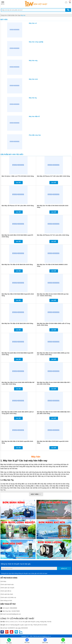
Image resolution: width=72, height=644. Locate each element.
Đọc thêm (36, 494)
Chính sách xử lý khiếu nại (8, 597)
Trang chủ (4, 15)
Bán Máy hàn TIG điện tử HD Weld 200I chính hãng (17, 323)
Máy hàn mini (33, 79)
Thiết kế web (36, 636)
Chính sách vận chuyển (7, 588)
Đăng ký (64, 568)
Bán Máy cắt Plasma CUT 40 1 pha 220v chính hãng (53, 235)
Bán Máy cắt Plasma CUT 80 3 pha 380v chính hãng (18, 206)
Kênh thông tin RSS (6, 601)
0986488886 (13, 608)
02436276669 (16, 611)
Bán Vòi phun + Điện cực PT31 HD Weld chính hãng (18, 176)
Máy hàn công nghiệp (36, 42)
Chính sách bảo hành (7, 594)
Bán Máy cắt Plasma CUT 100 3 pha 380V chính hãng (53, 176)
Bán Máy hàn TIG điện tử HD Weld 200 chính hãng (17, 265)
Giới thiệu (3, 581)
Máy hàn (23, 15)
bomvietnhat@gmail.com (14, 614)
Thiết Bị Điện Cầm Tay (14, 15)
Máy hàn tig (33, 98)
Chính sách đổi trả (6, 591)
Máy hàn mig (33, 60)
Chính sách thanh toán (7, 585)
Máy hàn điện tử (34, 116)
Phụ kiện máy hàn (35, 135)
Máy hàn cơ (33, 23)
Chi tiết (18, 183)
